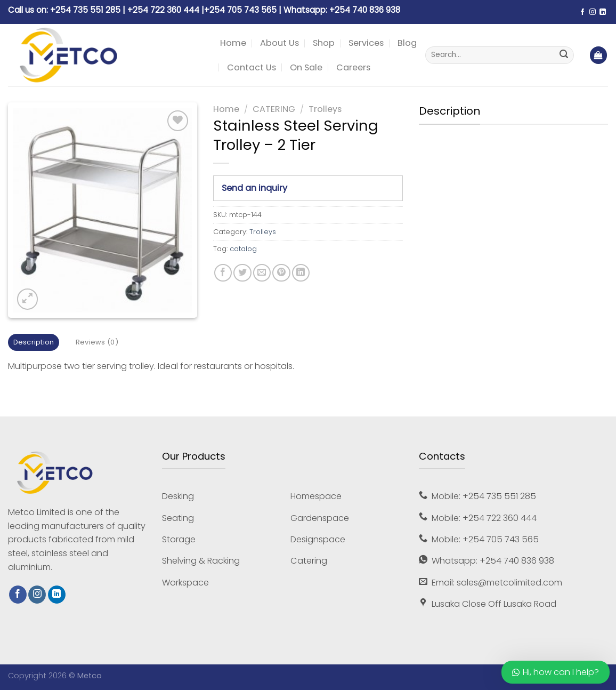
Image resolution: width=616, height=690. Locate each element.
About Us (279, 43)
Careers (353, 67)
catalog (243, 249)
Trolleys (325, 109)
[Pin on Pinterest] (281, 273)
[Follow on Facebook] (582, 12)
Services (366, 43)
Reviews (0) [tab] (97, 342)
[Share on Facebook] (223, 273)
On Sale (306, 67)
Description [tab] (34, 342)
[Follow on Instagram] (593, 12)
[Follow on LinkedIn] (603, 12)
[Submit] (564, 55)
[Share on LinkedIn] (301, 273)
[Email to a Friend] (262, 273)
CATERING (274, 109)
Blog (407, 43)
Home (233, 43)
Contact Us (252, 67)
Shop (324, 43)
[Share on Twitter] (242, 273)
